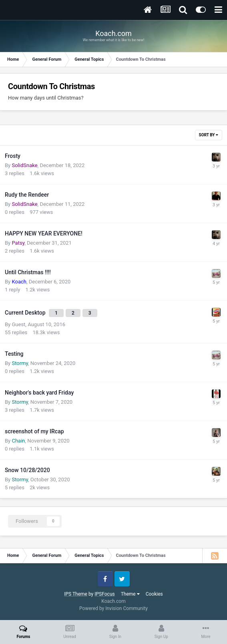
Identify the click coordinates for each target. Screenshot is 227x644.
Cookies (154, 594)
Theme (130, 594)
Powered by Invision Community (113, 608)
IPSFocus (104, 594)
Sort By (209, 135)
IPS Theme (76, 594)
